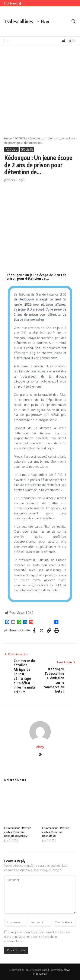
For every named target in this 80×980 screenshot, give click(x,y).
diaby (40, 747)
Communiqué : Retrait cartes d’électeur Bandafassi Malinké (18, 832)
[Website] (40, 755)
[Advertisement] (40, 88)
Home (8, 138)
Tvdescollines (19, 21)
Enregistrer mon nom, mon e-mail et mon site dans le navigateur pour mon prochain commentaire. (37, 937)
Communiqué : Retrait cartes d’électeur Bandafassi (56, 832)
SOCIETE (20, 138)
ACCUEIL (11, 149)
